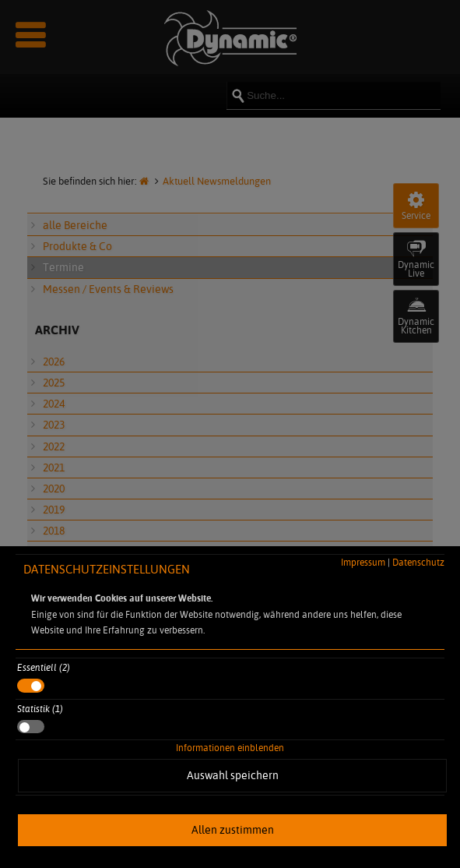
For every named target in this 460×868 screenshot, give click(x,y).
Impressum (363, 562)
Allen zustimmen (233, 830)
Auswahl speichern (233, 775)
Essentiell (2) (44, 667)
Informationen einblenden (230, 748)
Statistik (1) (40, 709)
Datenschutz (418, 562)
